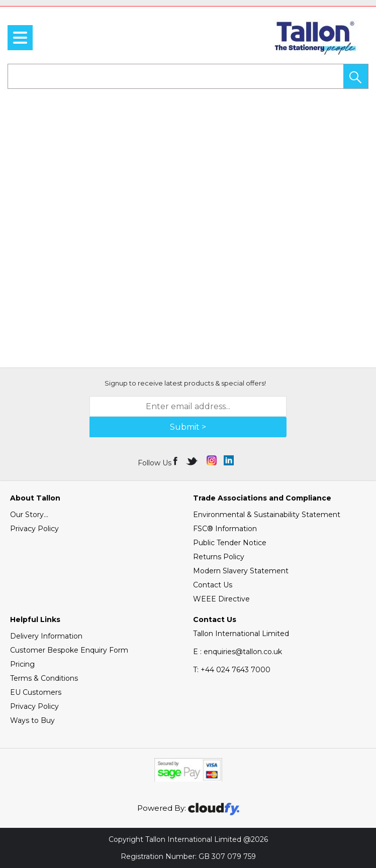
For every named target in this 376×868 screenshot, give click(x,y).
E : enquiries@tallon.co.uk (238, 652)
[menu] (20, 38)
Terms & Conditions (44, 678)
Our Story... (29, 515)
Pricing (22, 664)
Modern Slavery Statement (241, 571)
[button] (356, 76)
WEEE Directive (221, 599)
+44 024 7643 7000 (232, 670)
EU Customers (36, 692)
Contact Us (213, 585)
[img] (176, 460)
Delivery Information (46, 636)
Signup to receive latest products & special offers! (185, 383)
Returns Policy (219, 557)
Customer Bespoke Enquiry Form (69, 650)
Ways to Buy (32, 720)
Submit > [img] (188, 427)
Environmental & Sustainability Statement (267, 515)
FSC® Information (225, 529)
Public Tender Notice (230, 543)
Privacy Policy (34, 529)
